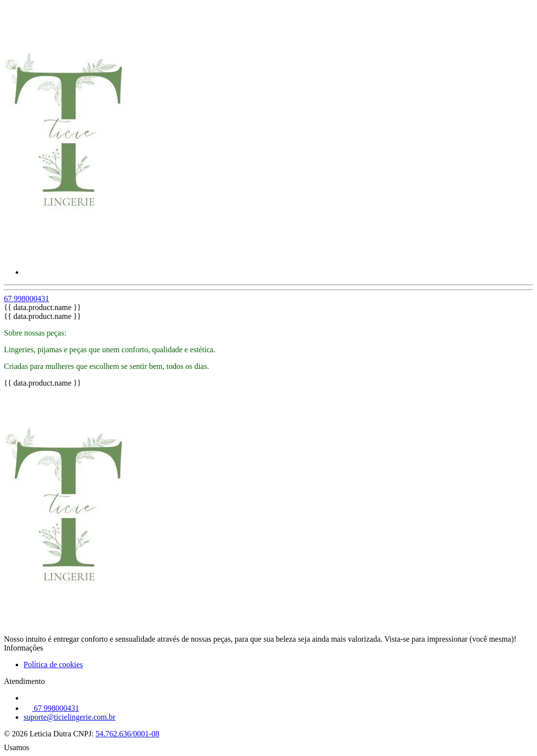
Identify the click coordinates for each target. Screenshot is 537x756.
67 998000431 (27, 299)
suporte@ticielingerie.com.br (69, 717)
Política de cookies (53, 665)
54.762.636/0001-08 (128, 734)
